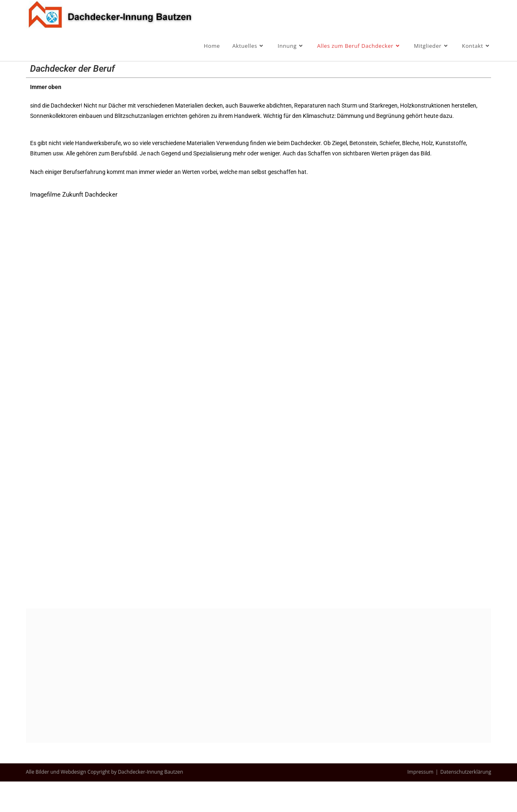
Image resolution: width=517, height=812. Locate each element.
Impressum (420, 802)
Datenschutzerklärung (466, 802)
